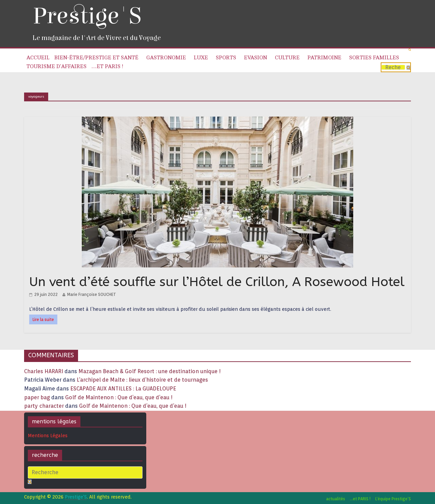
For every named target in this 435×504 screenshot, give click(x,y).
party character (44, 406)
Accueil (38, 58)
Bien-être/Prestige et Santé (96, 58)
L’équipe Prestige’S (393, 499)
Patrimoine (324, 58)
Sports (226, 58)
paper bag (37, 397)
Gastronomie (166, 58)
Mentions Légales (48, 436)
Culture (287, 58)
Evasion (256, 58)
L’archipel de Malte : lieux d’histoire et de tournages (143, 380)
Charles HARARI (44, 371)
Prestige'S (87, 16)
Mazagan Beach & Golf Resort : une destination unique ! (150, 371)
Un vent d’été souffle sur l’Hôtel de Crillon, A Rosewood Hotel (217, 282)
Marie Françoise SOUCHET (92, 294)
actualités (336, 499)
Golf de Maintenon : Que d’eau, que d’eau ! (119, 397)
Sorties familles (374, 58)
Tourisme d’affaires (56, 66)
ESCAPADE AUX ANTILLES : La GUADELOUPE (123, 389)
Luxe (201, 58)
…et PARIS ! (107, 66)
